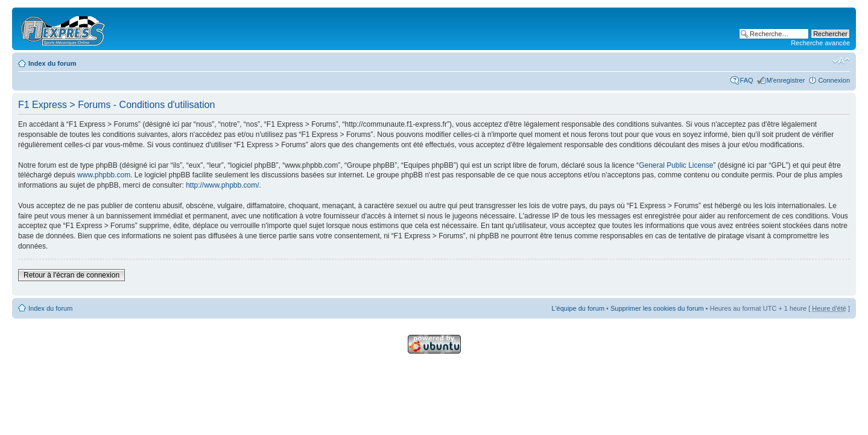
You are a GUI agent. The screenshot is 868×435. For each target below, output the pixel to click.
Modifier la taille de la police (841, 61)
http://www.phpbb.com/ (222, 185)
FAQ (747, 80)
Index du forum (52, 63)
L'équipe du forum (578, 308)
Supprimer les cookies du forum (657, 308)
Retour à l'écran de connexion (71, 275)
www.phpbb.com (104, 175)
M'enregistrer (786, 80)
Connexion (834, 80)
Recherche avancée (820, 43)
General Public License (676, 165)
